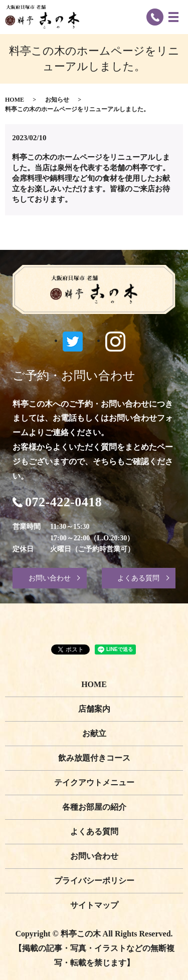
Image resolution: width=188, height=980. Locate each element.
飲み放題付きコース (94, 758)
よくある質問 (138, 578)
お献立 (94, 733)
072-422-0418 (63, 502)
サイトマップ (94, 905)
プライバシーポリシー (94, 881)
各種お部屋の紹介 (94, 807)
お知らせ (57, 100)
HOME (15, 100)
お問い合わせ (50, 578)
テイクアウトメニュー (94, 782)
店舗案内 (94, 709)
